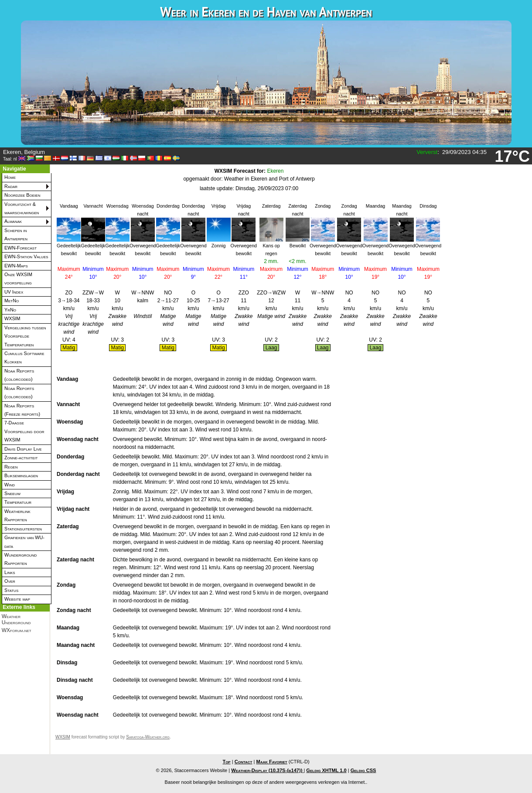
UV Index (14, 292)
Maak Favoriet (271, 762)
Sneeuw (12, 493)
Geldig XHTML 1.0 (326, 770)
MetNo (12, 301)
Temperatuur (18, 502)
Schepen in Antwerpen (16, 234)
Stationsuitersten (23, 529)
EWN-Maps (16, 266)
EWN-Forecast (20, 248)
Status (11, 590)
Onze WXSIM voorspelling (18, 279)
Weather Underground (16, 619)
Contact (244, 762)
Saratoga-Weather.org (148, 737)
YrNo (10, 310)
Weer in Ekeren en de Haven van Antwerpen (266, 12)
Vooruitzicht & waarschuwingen (22, 208)
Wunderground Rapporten (20, 559)
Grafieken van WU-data (24, 542)
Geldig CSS (363, 770)
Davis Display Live (23, 449)
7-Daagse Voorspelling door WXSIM (24, 431)
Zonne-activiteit (21, 458)
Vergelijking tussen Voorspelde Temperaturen (25, 336)
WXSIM (12, 318)
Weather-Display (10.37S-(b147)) (267, 770)
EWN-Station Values (26, 256)
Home (10, 177)
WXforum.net (17, 630)
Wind (10, 485)
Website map (17, 599)
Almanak (13, 221)
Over (10, 581)
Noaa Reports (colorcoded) (19, 375)
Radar (11, 186)
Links (10, 572)
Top (226, 762)
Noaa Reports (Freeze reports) (22, 410)
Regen (11, 467)
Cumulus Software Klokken (24, 357)
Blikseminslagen (21, 475)
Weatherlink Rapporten (17, 515)
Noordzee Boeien (22, 195)
